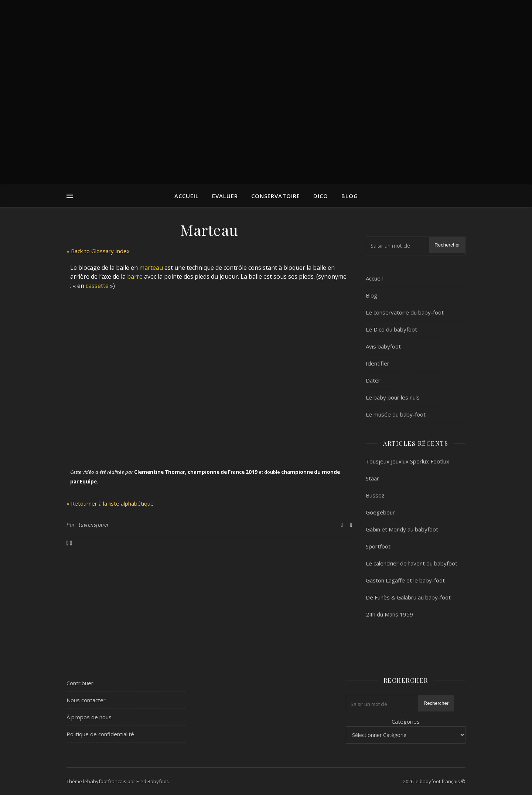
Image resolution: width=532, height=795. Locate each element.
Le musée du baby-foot (396, 414)
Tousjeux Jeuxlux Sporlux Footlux (407, 461)
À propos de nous (89, 717)
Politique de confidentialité (100, 734)
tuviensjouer (94, 525)
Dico (321, 196)
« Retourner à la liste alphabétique (110, 503)
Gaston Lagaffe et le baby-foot (405, 580)
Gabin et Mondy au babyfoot (402, 529)
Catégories (406, 721)
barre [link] (135, 276)
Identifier (378, 363)
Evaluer (225, 196)
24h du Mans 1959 (389, 614)
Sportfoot (378, 546)
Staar (372, 478)
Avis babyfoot (383, 346)
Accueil (187, 196)
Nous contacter (86, 700)
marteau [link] (151, 268)
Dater (373, 380)
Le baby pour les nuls (393, 397)
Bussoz (375, 495)
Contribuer (80, 683)
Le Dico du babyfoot (391, 329)
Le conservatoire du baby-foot (405, 312)
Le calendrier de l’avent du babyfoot (412, 563)
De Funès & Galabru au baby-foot (408, 597)
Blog (350, 196)
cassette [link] (97, 286)
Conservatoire (276, 196)
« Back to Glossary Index (98, 251)
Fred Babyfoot (152, 781)
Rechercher (447, 245)
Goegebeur (380, 512)
